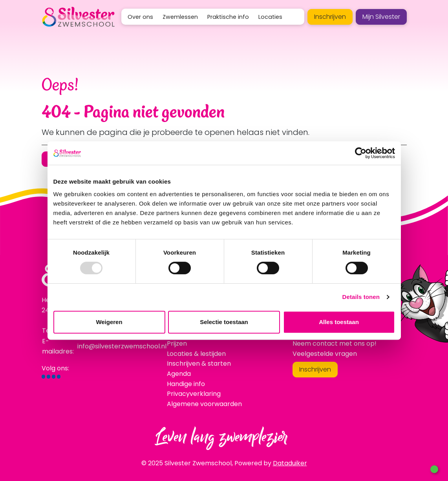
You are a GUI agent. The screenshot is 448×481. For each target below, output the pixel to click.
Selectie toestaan (224, 322)
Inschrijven (330, 17)
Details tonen (361, 297)
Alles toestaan (339, 322)
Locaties (270, 17)
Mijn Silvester (381, 17)
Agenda (179, 374)
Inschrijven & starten (199, 363)
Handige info (186, 384)
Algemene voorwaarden (204, 404)
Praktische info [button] (228, 17)
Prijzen (177, 343)
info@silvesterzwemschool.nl (122, 346)
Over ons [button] (140, 17)
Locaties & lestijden (196, 354)
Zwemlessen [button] (180, 17)
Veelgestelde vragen (325, 354)
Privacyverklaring (194, 394)
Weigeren (109, 322)
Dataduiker (290, 463)
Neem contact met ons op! (335, 343)
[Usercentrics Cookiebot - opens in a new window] (361, 153)
